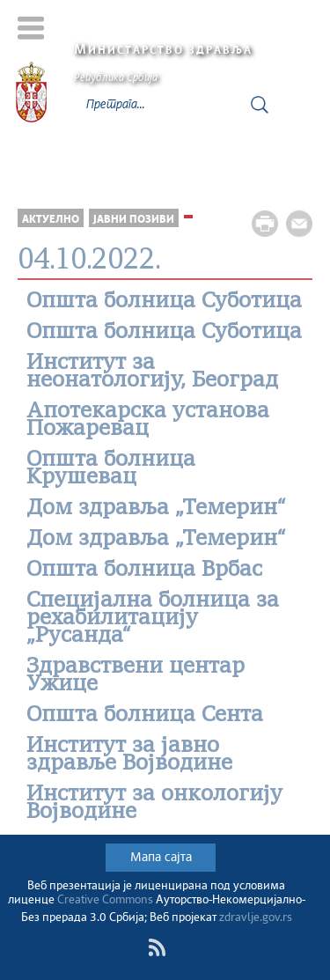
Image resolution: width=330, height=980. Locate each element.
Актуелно (51, 220)
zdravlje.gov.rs (256, 918)
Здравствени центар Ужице (136, 676)
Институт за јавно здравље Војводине (129, 755)
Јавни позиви (134, 220)
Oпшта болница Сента (145, 716)
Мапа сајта (161, 858)
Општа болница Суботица (164, 302)
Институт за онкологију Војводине (154, 804)
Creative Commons (105, 900)
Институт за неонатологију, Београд (152, 372)
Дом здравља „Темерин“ (156, 509)
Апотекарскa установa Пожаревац (148, 421)
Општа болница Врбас (144, 571)
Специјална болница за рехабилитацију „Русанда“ (153, 619)
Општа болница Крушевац (111, 469)
